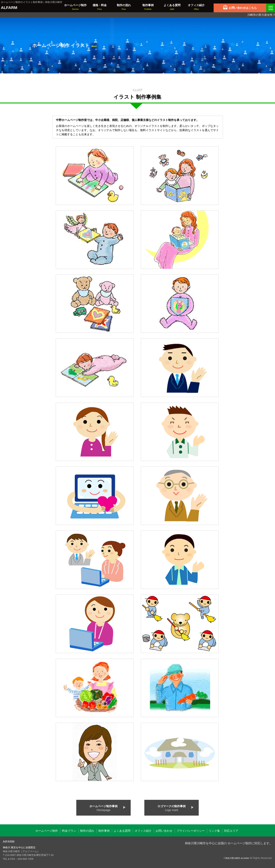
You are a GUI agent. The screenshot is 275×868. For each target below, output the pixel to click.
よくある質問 (122, 831)
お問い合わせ (164, 831)
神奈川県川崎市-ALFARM (237, 858)
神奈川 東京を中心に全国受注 (19, 847)
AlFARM (9, 842)
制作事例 (104, 831)
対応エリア (231, 831)
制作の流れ (87, 831)
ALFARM (9, 8)
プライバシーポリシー (191, 831)
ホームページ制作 (47, 831)
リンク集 (214, 831)
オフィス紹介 (143, 831)
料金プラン (69, 831)
